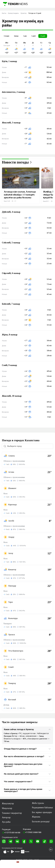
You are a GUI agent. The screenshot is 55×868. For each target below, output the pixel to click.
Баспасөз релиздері (41, 822)
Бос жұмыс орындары (42, 812)
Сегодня (6, 36)
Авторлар (6, 817)
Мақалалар (7, 808)
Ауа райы (6, 822)
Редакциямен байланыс (43, 808)
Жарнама (36, 817)
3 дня (25, 36)
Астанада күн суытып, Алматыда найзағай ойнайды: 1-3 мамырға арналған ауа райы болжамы (20, 195)
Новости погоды (15, 162)
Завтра (16, 36)
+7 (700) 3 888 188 (33, 832)
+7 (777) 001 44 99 (12, 833)
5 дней (33, 36)
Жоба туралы (38, 803)
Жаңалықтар (8, 803)
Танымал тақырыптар (12, 813)
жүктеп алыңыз (17, 848)
